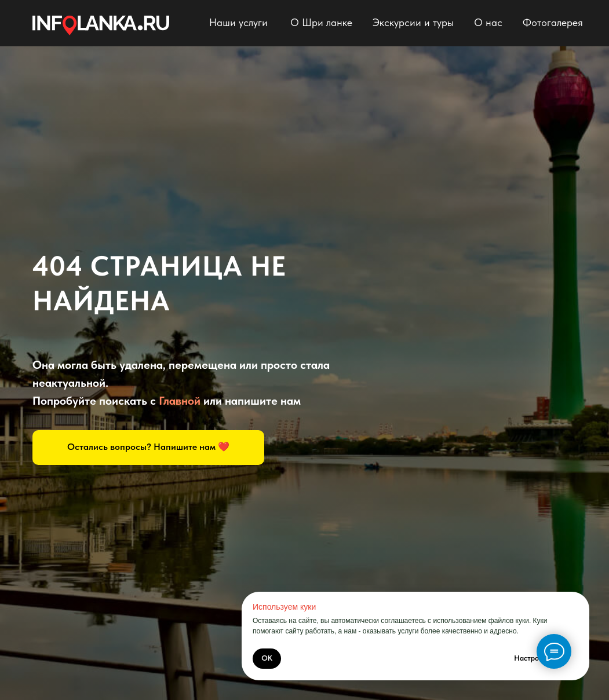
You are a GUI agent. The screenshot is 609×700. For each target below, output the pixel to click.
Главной (180, 401)
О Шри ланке (321, 22)
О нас (488, 22)
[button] (148, 448)
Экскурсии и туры (413, 22)
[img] (101, 25)
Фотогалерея (553, 22)
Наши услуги (238, 22)
